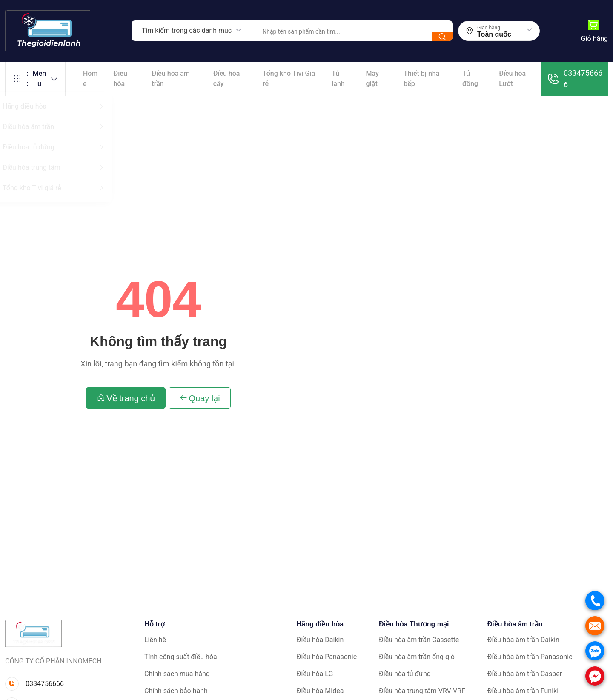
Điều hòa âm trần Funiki (523, 691)
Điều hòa (120, 79)
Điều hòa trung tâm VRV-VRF (422, 691)
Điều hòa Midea (320, 691)
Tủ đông (470, 79)
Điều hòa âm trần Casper (525, 674)
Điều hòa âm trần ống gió (417, 657)
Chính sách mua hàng (177, 674)
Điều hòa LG (315, 674)
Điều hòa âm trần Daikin (523, 640)
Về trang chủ (126, 398)
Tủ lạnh (338, 79)
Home (90, 79)
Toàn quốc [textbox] (494, 34)
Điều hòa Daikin (320, 640)
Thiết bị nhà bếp (421, 79)
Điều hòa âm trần (171, 79)
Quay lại (199, 398)
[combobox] (190, 31)
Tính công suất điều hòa (181, 657)
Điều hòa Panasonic (327, 657)
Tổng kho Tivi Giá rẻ (289, 79)
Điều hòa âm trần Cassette (419, 640)
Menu (35, 79)
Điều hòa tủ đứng (405, 674)
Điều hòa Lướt (512, 79)
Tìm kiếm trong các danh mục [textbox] (187, 30)
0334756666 (574, 79)
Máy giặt (372, 79)
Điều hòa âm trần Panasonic (530, 657)
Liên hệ (155, 640)
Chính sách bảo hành (176, 691)
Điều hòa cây (227, 79)
